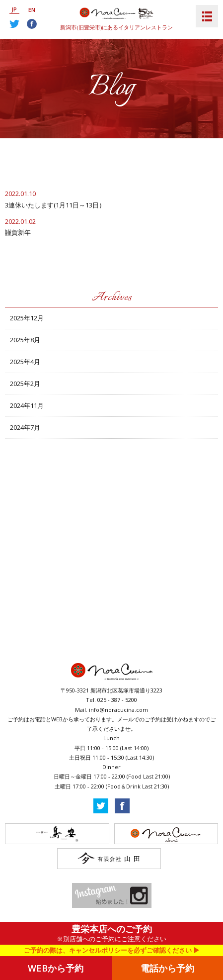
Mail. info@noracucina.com (111, 710)
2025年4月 (25, 362)
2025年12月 (27, 318)
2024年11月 (27, 405)
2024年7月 (25, 427)
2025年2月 (25, 384)
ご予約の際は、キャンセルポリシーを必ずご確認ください (108, 950)
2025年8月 (25, 340)
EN (32, 10)
